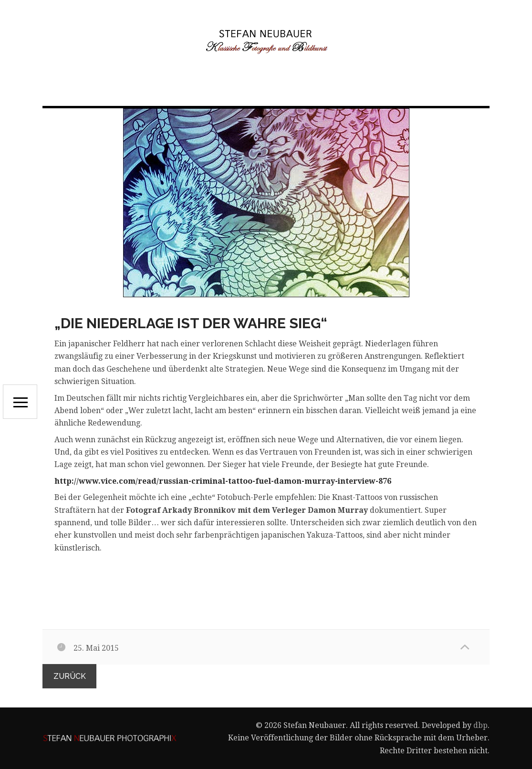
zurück (70, 676)
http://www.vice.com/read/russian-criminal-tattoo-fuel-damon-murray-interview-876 (223, 481)
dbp (480, 725)
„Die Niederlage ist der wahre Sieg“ (191, 323)
